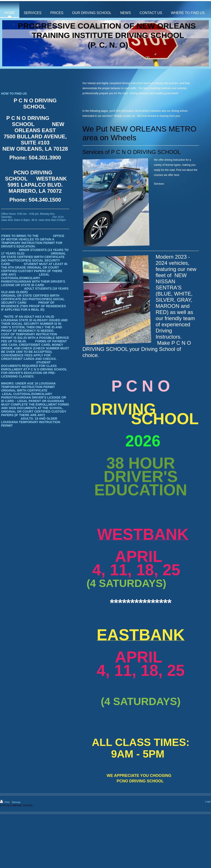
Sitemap (16, 802)
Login (208, 801)
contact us (129, 116)
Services (159, 184)
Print (5, 802)
